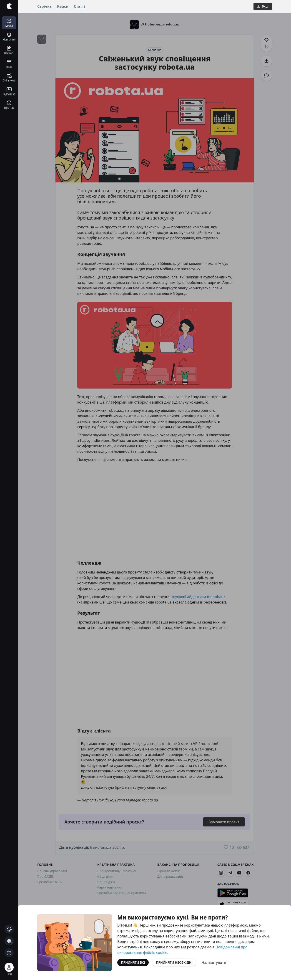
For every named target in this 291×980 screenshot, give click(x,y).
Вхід (263, 6)
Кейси (63, 6)
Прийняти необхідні (174, 962)
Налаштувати (214, 962)
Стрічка (44, 6)
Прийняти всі (133, 962)
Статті (79, 6)
